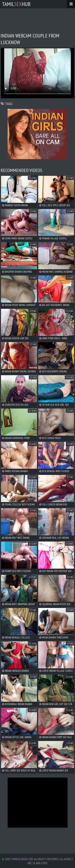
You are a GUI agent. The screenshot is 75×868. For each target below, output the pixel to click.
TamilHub (16, 4)
